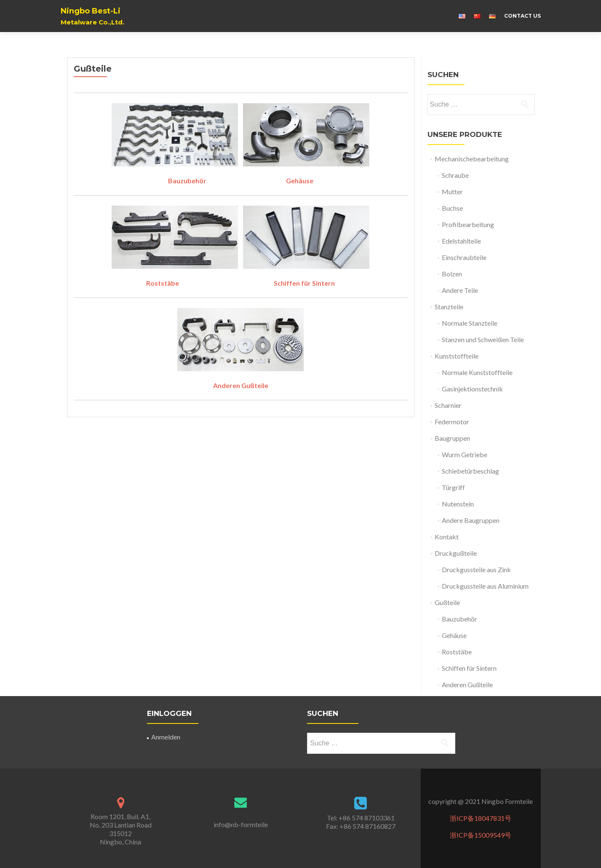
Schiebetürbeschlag (470, 471)
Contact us (522, 16)
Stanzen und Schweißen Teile (483, 339)
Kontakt (447, 537)
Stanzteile (449, 307)
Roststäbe (163, 283)
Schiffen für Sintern (304, 283)
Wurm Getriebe (465, 454)
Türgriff (453, 487)
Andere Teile (460, 290)
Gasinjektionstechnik (472, 389)
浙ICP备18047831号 (481, 818)
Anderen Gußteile (467, 684)
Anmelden (166, 737)
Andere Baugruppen (471, 520)
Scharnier (448, 405)
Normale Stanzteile (470, 323)
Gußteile (447, 602)
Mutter (452, 192)
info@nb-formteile (241, 824)
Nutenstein (458, 504)
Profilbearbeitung (468, 224)
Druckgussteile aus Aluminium (485, 586)
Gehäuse (300, 181)
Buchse (452, 208)
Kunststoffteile (457, 356)
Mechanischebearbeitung (472, 159)
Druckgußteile (456, 553)
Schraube (455, 175)
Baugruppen (452, 438)
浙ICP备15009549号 (481, 835)
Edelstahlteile (461, 241)
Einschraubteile (464, 257)
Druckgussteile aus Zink (476, 569)
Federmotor (452, 422)
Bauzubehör (187, 181)
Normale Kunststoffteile (477, 372)
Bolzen (452, 274)
